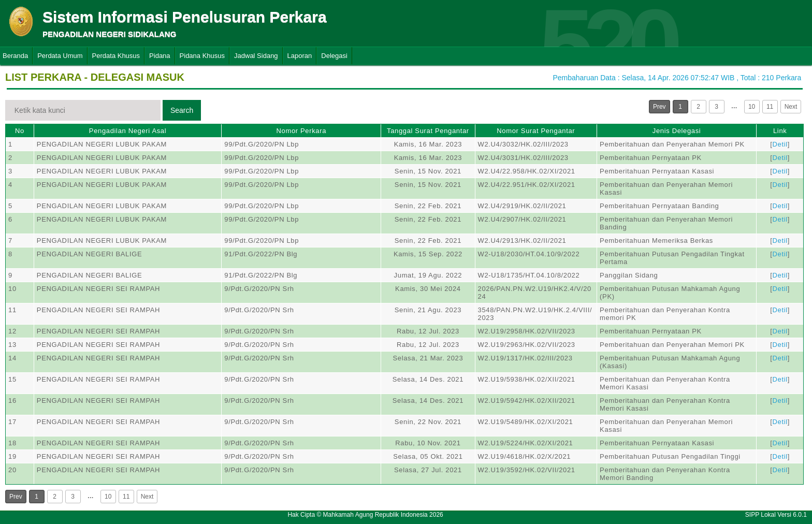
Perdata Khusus (116, 56)
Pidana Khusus (202, 56)
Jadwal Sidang (256, 56)
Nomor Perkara (301, 131)
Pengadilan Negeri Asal (128, 131)
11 (770, 107)
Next (791, 107)
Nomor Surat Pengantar (536, 131)
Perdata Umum (60, 56)
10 (752, 107)
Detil (780, 144)
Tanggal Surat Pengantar (428, 131)
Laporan (300, 56)
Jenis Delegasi (677, 131)
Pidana (160, 56)
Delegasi (334, 56)
